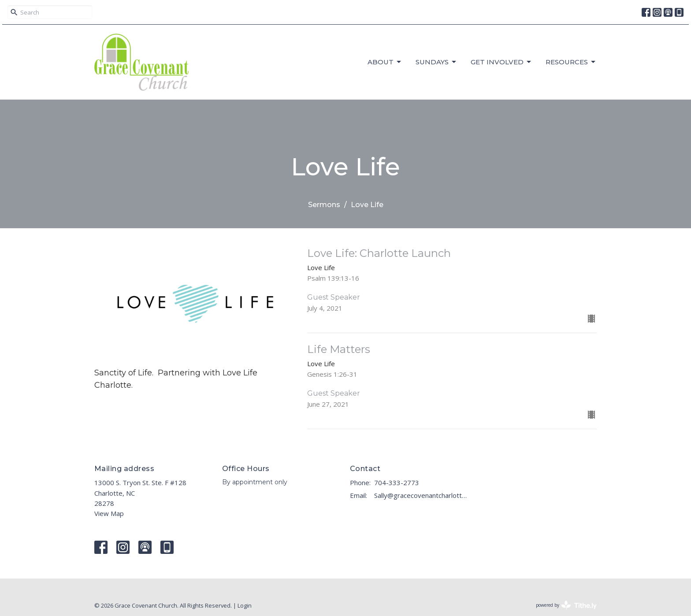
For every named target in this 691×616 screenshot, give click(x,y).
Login (245, 605)
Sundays (437, 62)
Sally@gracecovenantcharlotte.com (422, 495)
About (385, 62)
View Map (109, 513)
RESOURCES (571, 62)
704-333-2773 (397, 482)
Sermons (324, 205)
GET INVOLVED (502, 62)
